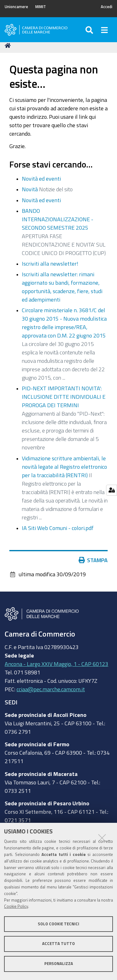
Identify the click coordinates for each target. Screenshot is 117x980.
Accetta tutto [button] (58, 944)
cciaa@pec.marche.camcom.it (51, 689)
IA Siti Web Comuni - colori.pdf (58, 528)
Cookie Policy (16, 906)
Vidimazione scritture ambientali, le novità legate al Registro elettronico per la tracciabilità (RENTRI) (64, 467)
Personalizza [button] (59, 964)
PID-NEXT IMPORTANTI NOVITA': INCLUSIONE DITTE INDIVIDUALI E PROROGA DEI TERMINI (64, 397)
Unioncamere (16, 7)
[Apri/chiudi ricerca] (90, 30)
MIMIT (41, 7)
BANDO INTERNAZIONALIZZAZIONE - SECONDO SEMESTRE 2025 (58, 219)
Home (9, 45)
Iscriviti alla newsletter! (50, 263)
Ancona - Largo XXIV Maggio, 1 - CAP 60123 (56, 664)
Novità (30, 189)
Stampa (93, 560)
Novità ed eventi (41, 178)
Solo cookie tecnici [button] (58, 924)
